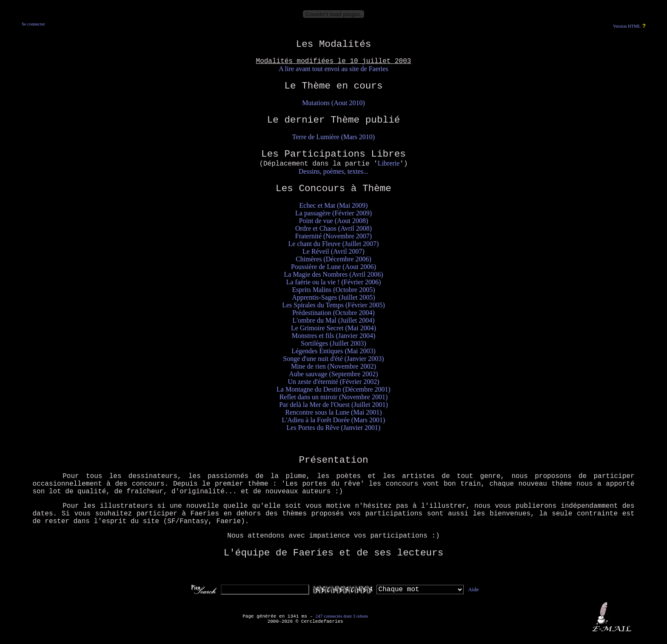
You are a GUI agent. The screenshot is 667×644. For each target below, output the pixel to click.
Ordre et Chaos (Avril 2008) (333, 228)
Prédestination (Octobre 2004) (333, 313)
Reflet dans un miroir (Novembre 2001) (334, 397)
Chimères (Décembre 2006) (333, 259)
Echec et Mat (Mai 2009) (334, 205)
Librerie (389, 163)
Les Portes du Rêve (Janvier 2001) (334, 428)
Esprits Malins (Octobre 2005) (333, 290)
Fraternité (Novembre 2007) (333, 236)
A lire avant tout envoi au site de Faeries (333, 69)
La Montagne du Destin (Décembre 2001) (333, 389)
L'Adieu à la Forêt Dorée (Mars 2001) (334, 420)
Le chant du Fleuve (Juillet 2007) (334, 244)
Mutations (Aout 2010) (333, 103)
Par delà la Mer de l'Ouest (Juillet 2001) (333, 405)
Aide (473, 589)
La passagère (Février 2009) (333, 213)
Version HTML (627, 26)
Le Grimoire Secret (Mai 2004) (333, 328)
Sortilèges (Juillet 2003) (333, 343)
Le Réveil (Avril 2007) (333, 251)
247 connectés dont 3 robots (342, 616)
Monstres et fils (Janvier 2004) (333, 336)
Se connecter (33, 24)
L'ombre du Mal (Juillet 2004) (333, 320)
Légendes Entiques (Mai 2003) (333, 351)
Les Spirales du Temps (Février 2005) (333, 305)
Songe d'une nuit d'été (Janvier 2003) (333, 359)
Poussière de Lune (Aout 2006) (333, 267)
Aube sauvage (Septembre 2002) (333, 374)
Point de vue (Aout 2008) (334, 221)
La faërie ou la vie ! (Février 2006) (334, 282)
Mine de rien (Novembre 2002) (333, 366)
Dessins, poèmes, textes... (333, 171)
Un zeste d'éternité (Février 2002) (333, 382)
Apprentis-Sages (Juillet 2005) (333, 297)
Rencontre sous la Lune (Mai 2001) (333, 412)
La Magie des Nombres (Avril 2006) (334, 274)
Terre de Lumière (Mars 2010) (333, 137)
